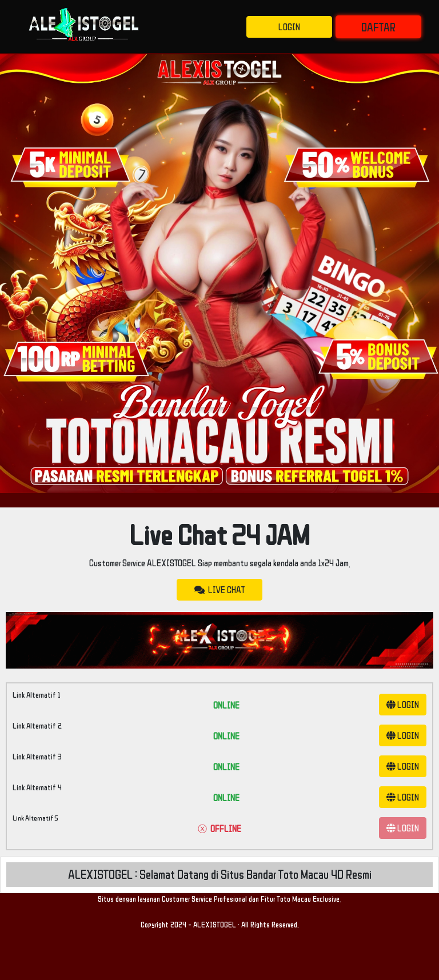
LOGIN (289, 27)
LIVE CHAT (219, 590)
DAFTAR (378, 27)
